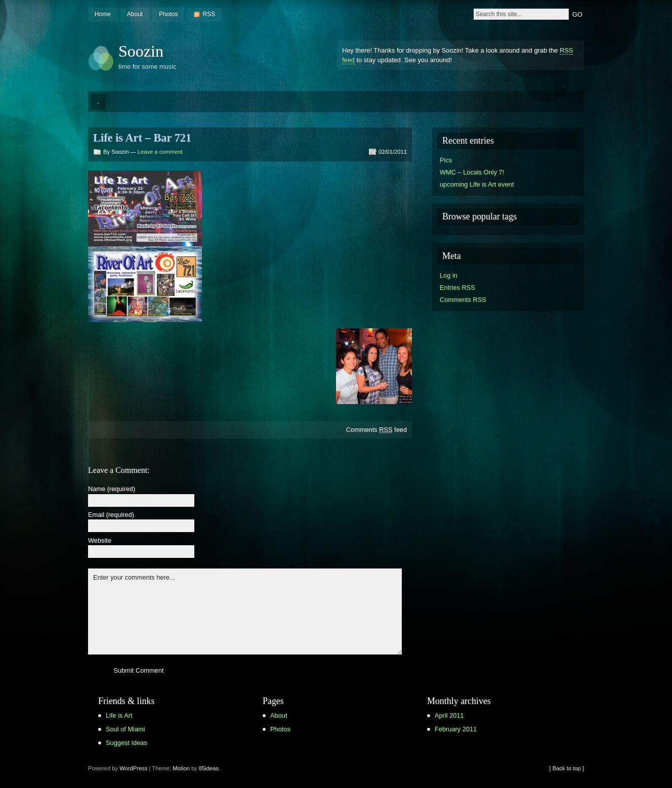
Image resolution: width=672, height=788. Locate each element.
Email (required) (111, 515)
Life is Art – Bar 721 (142, 138)
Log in (449, 275)
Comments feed (376, 430)
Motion (181, 768)
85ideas (209, 768)
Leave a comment (160, 152)
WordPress (133, 768)
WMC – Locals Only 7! (472, 172)
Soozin (141, 51)
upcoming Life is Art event (477, 184)
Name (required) (112, 489)
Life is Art (119, 715)
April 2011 (449, 715)
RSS (209, 14)
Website (100, 541)
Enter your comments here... (245, 611)
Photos (168, 14)
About (135, 14)
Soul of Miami (125, 729)
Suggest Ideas (127, 743)
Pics (446, 160)
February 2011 (456, 729)
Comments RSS (463, 300)
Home (103, 14)
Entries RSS (457, 288)
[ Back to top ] (567, 768)
